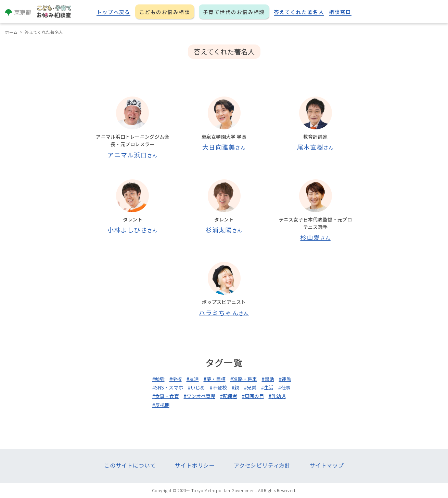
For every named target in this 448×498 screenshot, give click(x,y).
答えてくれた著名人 (299, 12)
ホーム (11, 32)
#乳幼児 (277, 396)
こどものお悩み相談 (165, 12)
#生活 (267, 387)
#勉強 (158, 379)
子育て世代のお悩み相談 (234, 12)
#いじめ (196, 387)
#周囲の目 (253, 396)
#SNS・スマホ (168, 387)
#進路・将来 (244, 379)
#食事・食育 (166, 396)
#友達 (193, 379)
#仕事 (284, 387)
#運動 (285, 379)
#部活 (268, 379)
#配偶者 (229, 396)
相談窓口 (340, 12)
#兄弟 (250, 387)
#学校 (176, 379)
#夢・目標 (215, 379)
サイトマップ (327, 465)
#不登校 (218, 387)
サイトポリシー (195, 465)
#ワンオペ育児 (200, 396)
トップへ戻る (113, 12)
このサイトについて (130, 465)
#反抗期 (161, 405)
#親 (235, 387)
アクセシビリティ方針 (262, 465)
